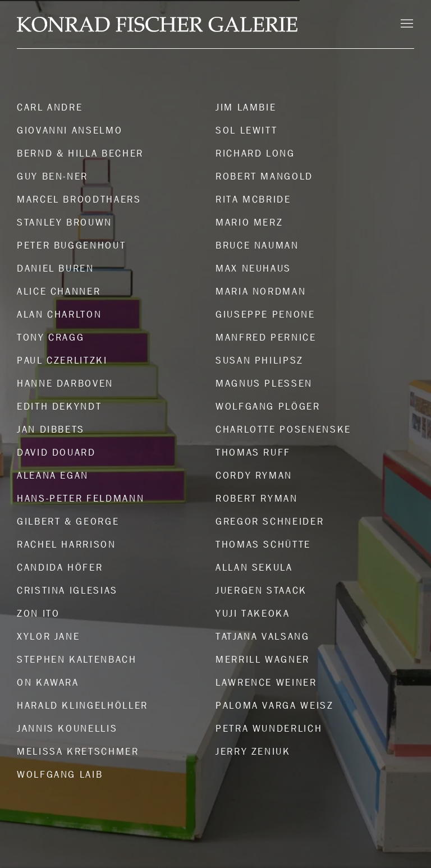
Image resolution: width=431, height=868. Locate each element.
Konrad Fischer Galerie (157, 24)
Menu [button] (406, 24)
